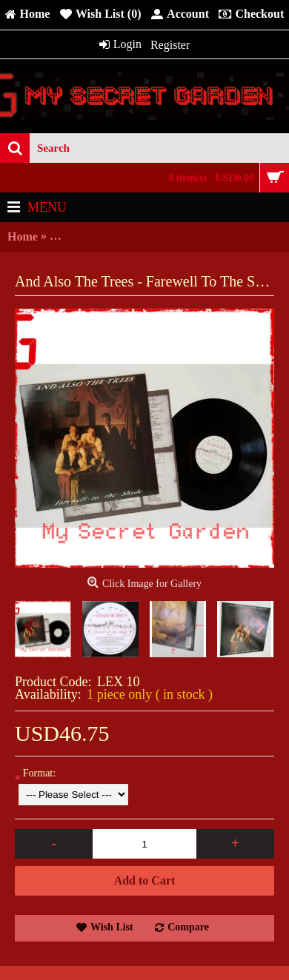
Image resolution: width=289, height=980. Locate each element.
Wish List (112, 927)
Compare (188, 927)
